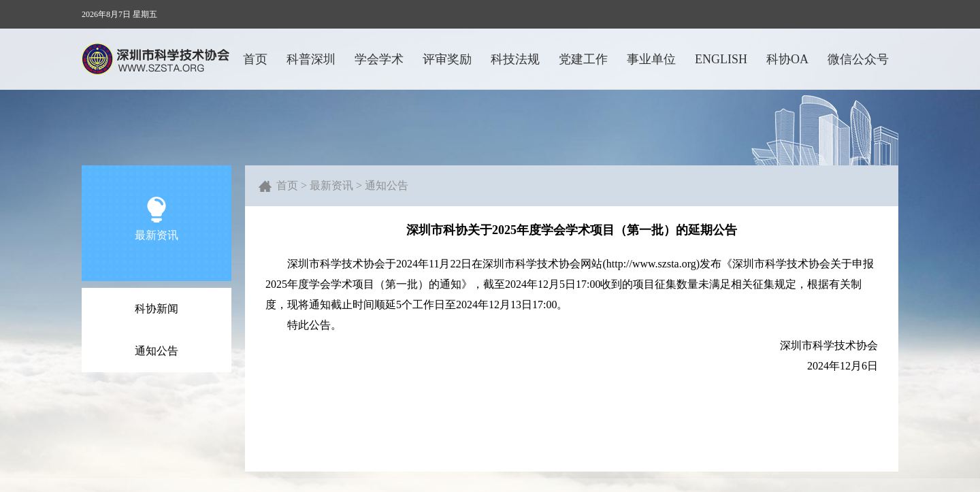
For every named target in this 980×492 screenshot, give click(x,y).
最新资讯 (331, 185)
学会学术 (379, 59)
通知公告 (157, 351)
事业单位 (651, 59)
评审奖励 (447, 59)
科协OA (787, 59)
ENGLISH (721, 59)
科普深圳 (311, 59)
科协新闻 (157, 309)
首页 (255, 59)
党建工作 (583, 59)
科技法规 (515, 59)
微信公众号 (858, 59)
